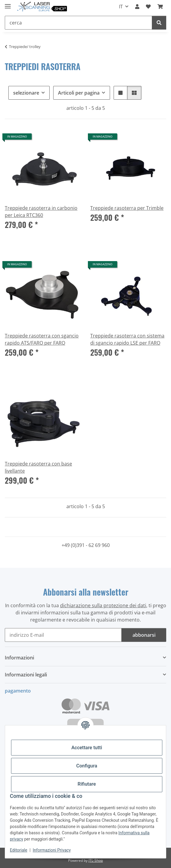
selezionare (26, 93)
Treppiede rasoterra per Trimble (127, 208)
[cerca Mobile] (78, 23)
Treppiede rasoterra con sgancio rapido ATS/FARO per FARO (42, 339)
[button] (137, 7)
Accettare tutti (87, 748)
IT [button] (121, 7)
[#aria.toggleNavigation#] (8, 4)
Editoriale (19, 850)
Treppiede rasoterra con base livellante (38, 467)
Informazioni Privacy (52, 850)
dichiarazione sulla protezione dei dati (103, 605)
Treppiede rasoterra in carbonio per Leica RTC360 (41, 212)
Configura (87, 766)
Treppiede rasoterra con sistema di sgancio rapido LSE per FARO (127, 339)
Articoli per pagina (79, 93)
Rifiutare (87, 784)
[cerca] (159, 23)
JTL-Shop (96, 860)
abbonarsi (144, 635)
